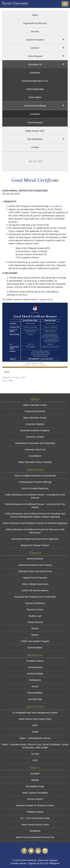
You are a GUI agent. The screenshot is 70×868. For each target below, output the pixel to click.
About (35, 15)
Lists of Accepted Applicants (35, 488)
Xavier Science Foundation (35, 793)
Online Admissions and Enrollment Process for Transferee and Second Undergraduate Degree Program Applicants (35, 515)
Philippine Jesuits (35, 812)
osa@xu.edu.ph (46, 300)
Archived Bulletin (35, 674)
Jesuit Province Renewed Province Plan (35, 837)
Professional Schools (35, 411)
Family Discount (35, 622)
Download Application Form (35, 81)
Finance (35, 553)
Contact (35, 147)
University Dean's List (35, 450)
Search (35, 686)
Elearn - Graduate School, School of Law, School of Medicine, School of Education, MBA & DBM (35, 746)
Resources (35, 655)
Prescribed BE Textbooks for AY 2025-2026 (35, 597)
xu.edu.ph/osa (56, 206)
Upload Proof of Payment (35, 578)
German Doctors (35, 799)
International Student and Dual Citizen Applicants (35, 539)
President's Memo (35, 661)
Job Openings (35, 699)
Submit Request (35, 122)
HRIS (35, 725)
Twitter (7, 372)
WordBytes (35, 831)
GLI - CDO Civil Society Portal (35, 818)
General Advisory (35, 559)
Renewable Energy (35, 786)
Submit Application (35, 89)
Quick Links (35, 707)
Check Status (35, 97)
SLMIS (35, 732)
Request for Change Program (35, 545)
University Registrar (35, 424)
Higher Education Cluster (35, 405)
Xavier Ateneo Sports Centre (35, 825)
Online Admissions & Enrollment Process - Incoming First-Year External (35, 496)
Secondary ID (35, 64)
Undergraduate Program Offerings (35, 482)
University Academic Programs (35, 430)
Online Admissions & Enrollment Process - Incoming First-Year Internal (35, 506)
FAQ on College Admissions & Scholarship (35, 476)
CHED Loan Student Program (35, 641)
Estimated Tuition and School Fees (35, 571)
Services (35, 32)
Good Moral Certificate (35, 106)
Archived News (35, 667)
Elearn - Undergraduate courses (35, 738)
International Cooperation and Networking (35, 443)
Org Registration (35, 139)
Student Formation (35, 40)
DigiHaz (35, 780)
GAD (35, 760)
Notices (35, 635)
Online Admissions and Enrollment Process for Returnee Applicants (35, 523)
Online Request (35, 56)
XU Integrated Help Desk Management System (35, 713)
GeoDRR (35, 774)
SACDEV (35, 48)
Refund (35, 628)
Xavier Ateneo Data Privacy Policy (35, 719)
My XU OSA (35, 161)
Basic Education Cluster (35, 418)
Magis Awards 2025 (35, 131)
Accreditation (35, 456)
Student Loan (35, 616)
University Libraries (35, 437)
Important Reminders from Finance (35, 565)
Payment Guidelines (35, 603)
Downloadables (35, 648)
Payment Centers (35, 610)
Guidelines (35, 73)
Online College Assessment (35, 584)
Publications (35, 680)
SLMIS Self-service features (35, 590)
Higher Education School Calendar (35, 462)
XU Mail (35, 754)
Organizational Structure (35, 23)
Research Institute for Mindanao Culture (35, 805)
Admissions (35, 470)
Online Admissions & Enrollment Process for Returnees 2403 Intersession (35, 531)
